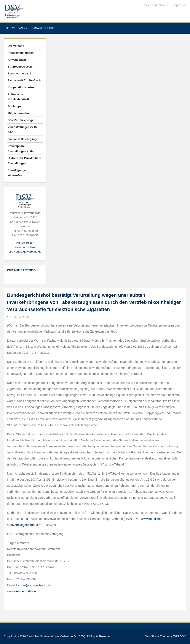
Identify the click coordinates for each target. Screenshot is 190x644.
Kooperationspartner (22, 87)
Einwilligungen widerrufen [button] (18, 173)
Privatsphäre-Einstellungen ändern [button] (22, 149)
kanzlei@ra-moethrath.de (33, 585)
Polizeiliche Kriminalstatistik (19, 97)
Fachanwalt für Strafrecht (25, 80)
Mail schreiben (25, 243)
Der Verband (17, 28)
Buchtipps (15, 106)
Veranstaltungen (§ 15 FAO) (22, 130)
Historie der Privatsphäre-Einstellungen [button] (25, 161)
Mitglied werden (18, 113)
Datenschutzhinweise (157, 5)
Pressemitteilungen (21, 53)
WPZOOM (180, 636)
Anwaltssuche (44, 28)
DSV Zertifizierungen (22, 120)
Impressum (180, 5)
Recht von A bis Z (20, 73)
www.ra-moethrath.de (22, 591)
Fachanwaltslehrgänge (23, 139)
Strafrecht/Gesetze (20, 67)
